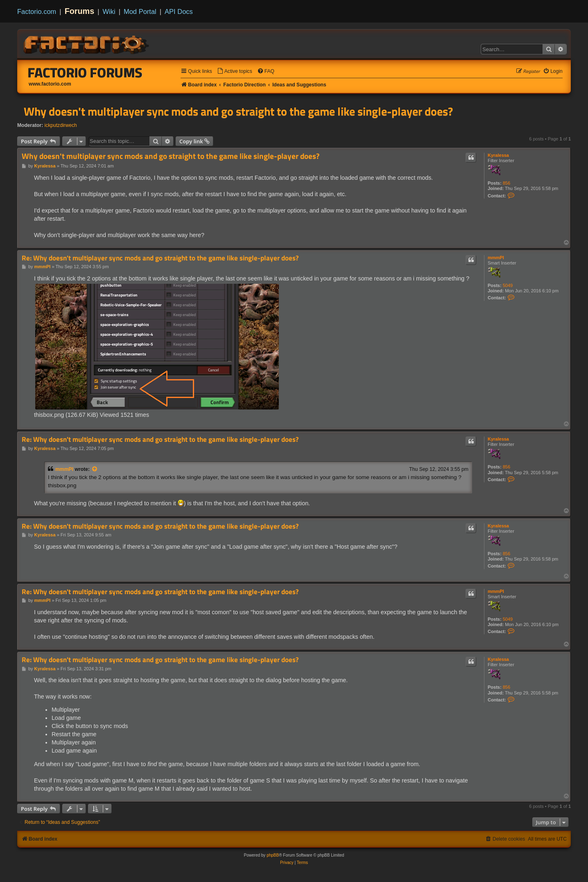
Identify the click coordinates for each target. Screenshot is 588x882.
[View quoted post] (95, 469)
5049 (508, 285)
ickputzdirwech (61, 125)
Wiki (109, 11)
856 (507, 183)
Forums (80, 11)
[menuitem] (235, 71)
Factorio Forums (85, 72)
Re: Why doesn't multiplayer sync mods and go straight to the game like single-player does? (160, 258)
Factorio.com (37, 11)
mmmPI (496, 258)
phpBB (273, 855)
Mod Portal (140, 11)
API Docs (179, 11)
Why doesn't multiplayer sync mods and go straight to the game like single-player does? (238, 111)
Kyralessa (498, 155)
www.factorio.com (50, 84)
